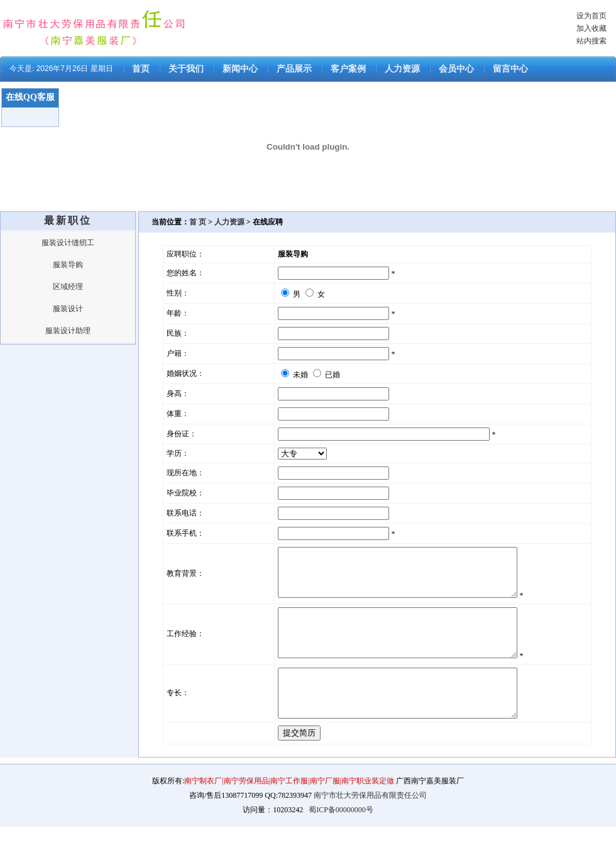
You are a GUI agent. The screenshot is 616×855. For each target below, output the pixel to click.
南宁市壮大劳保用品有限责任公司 (370, 824)
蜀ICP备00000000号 (341, 838)
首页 (141, 69)
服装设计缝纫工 (68, 243)
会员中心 (456, 69)
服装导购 (68, 265)
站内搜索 (591, 41)
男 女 (303, 294)
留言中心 (510, 69)
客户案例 (348, 69)
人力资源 (402, 69)
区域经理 (68, 287)
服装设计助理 (68, 331)
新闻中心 (240, 69)
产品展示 (294, 69)
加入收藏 (591, 28)
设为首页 (591, 16)
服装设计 (68, 309)
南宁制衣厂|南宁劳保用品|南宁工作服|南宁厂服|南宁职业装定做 (290, 809)
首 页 (198, 222)
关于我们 (186, 69)
